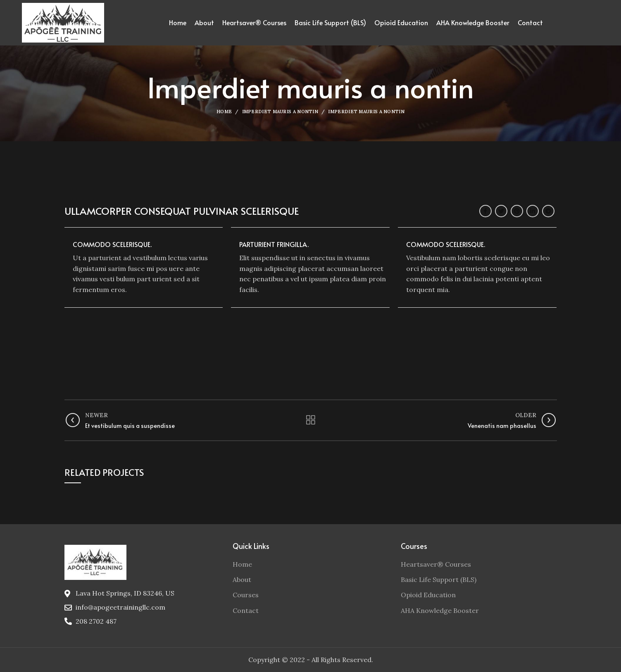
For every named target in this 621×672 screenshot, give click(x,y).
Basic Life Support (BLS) (439, 579)
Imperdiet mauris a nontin (280, 112)
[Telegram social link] (548, 211)
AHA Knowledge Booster (440, 610)
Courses (246, 595)
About (242, 579)
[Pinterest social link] (517, 211)
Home (224, 112)
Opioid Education (428, 595)
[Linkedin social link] (533, 211)
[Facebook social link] (485, 211)
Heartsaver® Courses (436, 564)
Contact (246, 610)
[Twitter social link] (501, 211)
